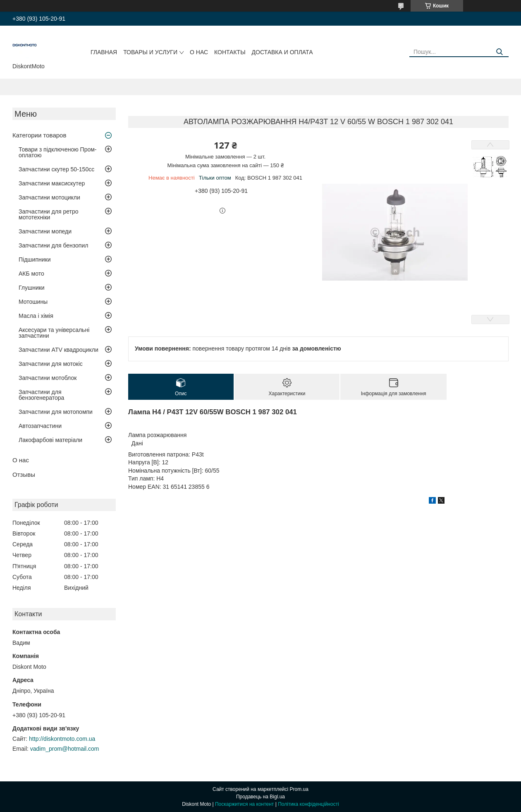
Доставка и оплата (282, 52)
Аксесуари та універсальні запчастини (54, 333)
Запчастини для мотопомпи (56, 412)
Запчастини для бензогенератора (41, 395)
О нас (199, 52)
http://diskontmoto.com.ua (62, 739)
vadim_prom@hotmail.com (65, 749)
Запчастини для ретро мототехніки (48, 214)
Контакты (230, 52)
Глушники (32, 288)
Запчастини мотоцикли (49, 197)
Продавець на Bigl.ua (260, 797)
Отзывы (24, 474)
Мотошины (33, 302)
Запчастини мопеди (45, 231)
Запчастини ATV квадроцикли (59, 350)
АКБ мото (31, 274)
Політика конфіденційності (308, 804)
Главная (104, 52)
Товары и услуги (150, 52)
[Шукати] (499, 52)
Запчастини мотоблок (48, 378)
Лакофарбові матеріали (50, 440)
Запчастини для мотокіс (51, 364)
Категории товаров (39, 135)
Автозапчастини (40, 426)
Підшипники (35, 259)
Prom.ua (299, 789)
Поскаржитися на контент (244, 804)
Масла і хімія (36, 316)
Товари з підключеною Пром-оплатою (58, 152)
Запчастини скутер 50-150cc (56, 169)
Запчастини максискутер (52, 183)
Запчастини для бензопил (53, 245)
